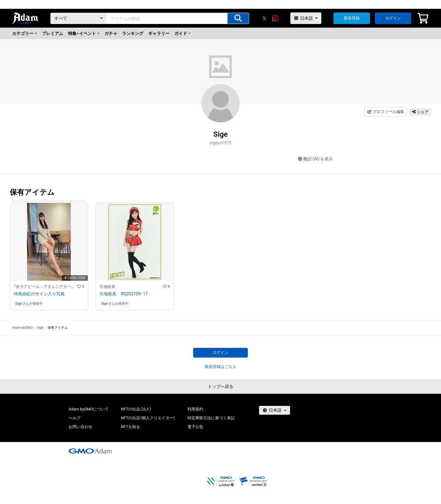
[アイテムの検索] (238, 18)
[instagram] (275, 18)
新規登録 (352, 18)
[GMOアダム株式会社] (90, 451)
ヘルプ (75, 418)
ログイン (393, 18)
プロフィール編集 (386, 112)
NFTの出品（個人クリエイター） (148, 418)
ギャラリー (159, 33)
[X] (264, 18)
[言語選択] (306, 18)
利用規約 (195, 409)
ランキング (133, 33)
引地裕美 (107, 287)
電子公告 (195, 427)
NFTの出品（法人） (136, 409)
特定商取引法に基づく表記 (211, 418)
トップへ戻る (220, 386)
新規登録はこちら (220, 367)
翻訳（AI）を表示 (315, 159)
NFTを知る (130, 427)
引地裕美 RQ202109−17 (123, 294)
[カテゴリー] (78, 18)
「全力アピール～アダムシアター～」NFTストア (45, 287)
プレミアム (53, 33)
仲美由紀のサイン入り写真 (39, 294)
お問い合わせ (80, 427)
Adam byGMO (22, 328)
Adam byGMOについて (89, 409)
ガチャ (111, 33)
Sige (19, 304)
